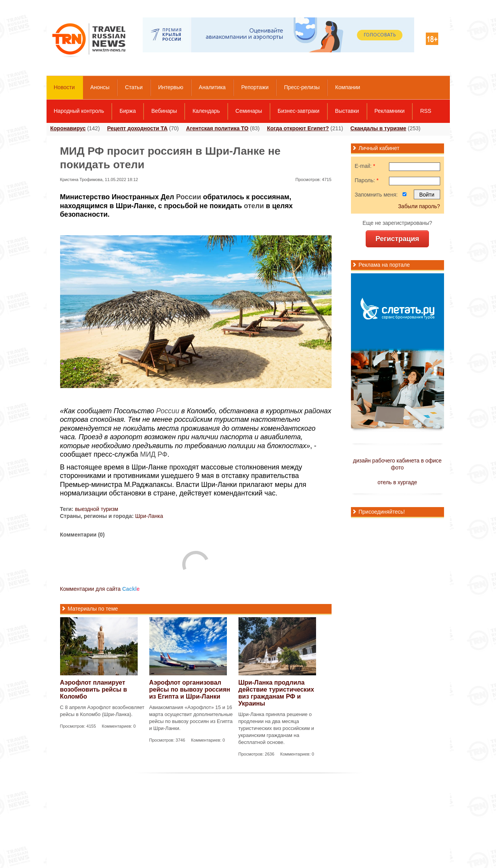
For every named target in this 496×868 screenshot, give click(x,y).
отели (254, 206)
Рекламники (390, 111)
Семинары (249, 111)
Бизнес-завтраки (299, 111)
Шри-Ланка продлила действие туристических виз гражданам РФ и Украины (276, 693)
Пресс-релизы (302, 87)
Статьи (134, 87)
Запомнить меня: (376, 195)
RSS (426, 111)
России (188, 197)
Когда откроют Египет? (298, 128)
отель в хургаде (397, 482)
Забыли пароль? (419, 206)
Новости (64, 87)
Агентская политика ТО (217, 128)
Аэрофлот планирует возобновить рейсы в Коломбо (94, 689)
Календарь (206, 111)
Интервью (171, 87)
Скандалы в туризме (378, 128)
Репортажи (255, 87)
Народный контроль (79, 111)
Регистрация (397, 239)
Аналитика (212, 87)
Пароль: (367, 180)
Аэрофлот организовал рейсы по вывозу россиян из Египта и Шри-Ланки (190, 689)
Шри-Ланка (149, 516)
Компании (347, 87)
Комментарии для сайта (100, 589)
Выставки (347, 111)
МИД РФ (154, 454)
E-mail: (365, 166)
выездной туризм (97, 509)
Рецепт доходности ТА (137, 128)
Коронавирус (68, 128)
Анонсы (100, 87)
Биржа (128, 111)
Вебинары (164, 111)
